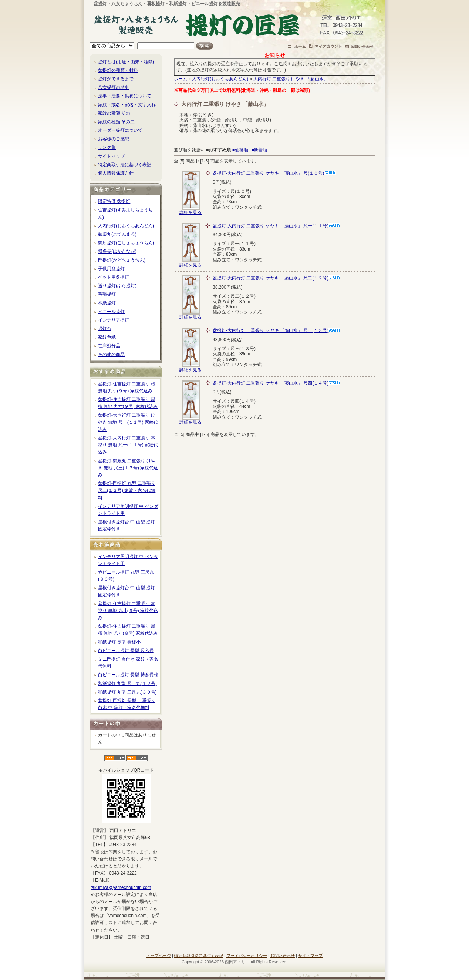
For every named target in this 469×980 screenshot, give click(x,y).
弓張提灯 (107, 294)
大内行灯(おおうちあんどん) (126, 226)
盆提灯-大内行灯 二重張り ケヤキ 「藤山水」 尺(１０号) (274, 173)
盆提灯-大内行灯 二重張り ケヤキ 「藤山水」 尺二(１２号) (276, 278)
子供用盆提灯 (111, 269)
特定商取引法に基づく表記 (125, 165)
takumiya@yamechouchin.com (121, 887)
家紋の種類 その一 (116, 113)
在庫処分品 (109, 346)
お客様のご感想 (114, 139)
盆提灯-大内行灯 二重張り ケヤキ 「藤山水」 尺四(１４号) (276, 383)
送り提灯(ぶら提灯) (117, 286)
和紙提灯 (107, 303)
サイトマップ (111, 156)
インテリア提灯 (114, 320)
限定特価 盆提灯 (114, 201)
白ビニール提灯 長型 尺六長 (126, 651)
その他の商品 (111, 355)
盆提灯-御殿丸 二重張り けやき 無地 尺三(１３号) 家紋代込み (128, 468)
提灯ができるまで (116, 79)
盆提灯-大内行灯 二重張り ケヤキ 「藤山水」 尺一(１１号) (276, 226)
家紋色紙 (107, 337)
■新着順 (259, 150)
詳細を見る (190, 210)
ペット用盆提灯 (114, 277)
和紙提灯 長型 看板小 (119, 642)
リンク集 (107, 147)
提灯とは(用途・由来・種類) (126, 62)
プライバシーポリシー (247, 956)
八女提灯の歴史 (114, 87)
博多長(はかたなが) (117, 251)
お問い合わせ (283, 956)
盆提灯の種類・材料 (118, 70)
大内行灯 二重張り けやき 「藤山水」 (291, 79)
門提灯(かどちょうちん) (122, 260)
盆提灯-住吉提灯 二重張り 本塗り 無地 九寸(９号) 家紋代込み (128, 611)
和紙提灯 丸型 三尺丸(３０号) (127, 692)
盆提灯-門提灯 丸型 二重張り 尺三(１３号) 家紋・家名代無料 (127, 490)
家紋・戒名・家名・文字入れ (127, 105)
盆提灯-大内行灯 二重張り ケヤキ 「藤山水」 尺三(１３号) (276, 330)
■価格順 (240, 150)
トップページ (159, 956)
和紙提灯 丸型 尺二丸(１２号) (127, 684)
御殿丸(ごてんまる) (117, 234)
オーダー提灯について (120, 130)
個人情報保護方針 (116, 173)
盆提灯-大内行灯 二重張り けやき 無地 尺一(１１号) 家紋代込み (128, 422)
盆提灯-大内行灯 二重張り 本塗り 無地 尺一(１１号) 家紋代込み (128, 445)
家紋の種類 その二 (116, 122)
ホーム (180, 79)
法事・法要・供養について (125, 96)
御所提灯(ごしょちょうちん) (126, 243)
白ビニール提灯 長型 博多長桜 (128, 675)
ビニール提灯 (111, 312)
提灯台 (105, 329)
